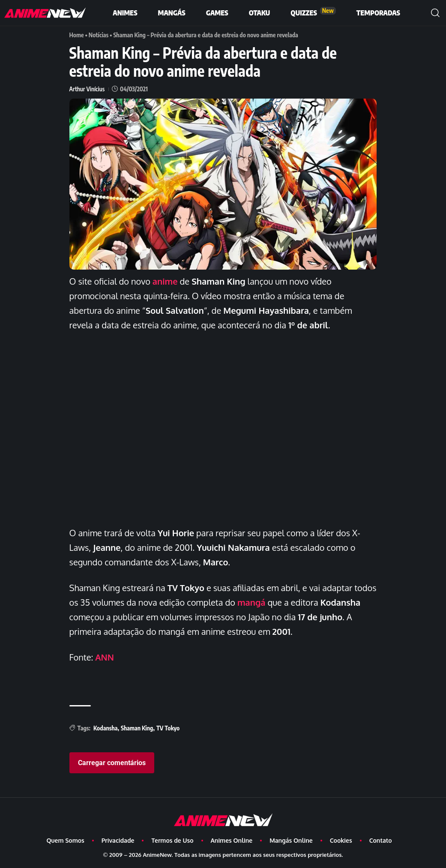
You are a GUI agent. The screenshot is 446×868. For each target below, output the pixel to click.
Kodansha (106, 728)
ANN (105, 657)
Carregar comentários (112, 763)
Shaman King (137, 728)
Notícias (99, 35)
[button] (435, 13)
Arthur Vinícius (87, 89)
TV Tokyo (168, 728)
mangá (251, 602)
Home (77, 35)
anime (165, 281)
